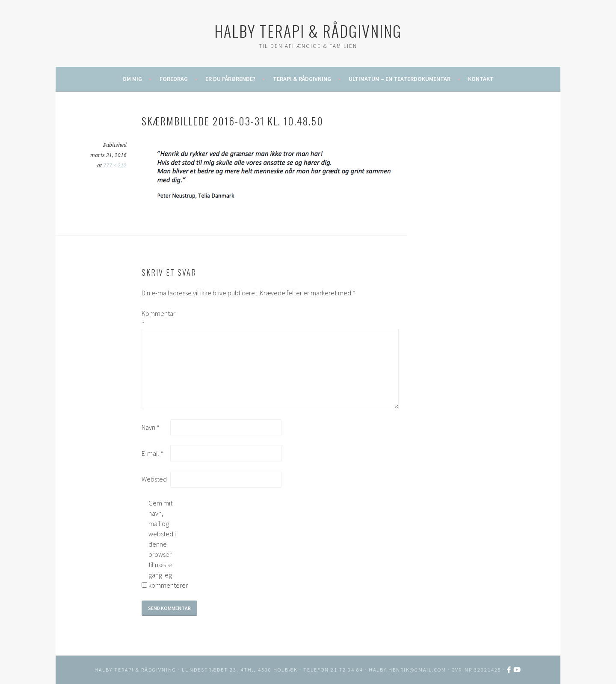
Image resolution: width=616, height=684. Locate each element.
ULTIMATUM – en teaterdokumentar (400, 79)
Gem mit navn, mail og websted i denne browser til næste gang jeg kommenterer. (162, 544)
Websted (154, 479)
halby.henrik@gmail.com (407, 670)
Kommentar (155, 318)
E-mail (153, 453)
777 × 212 (115, 166)
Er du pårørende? (230, 79)
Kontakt (481, 79)
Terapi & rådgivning (302, 79)
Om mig (132, 79)
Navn (151, 427)
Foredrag (174, 79)
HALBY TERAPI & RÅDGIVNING (308, 31)
